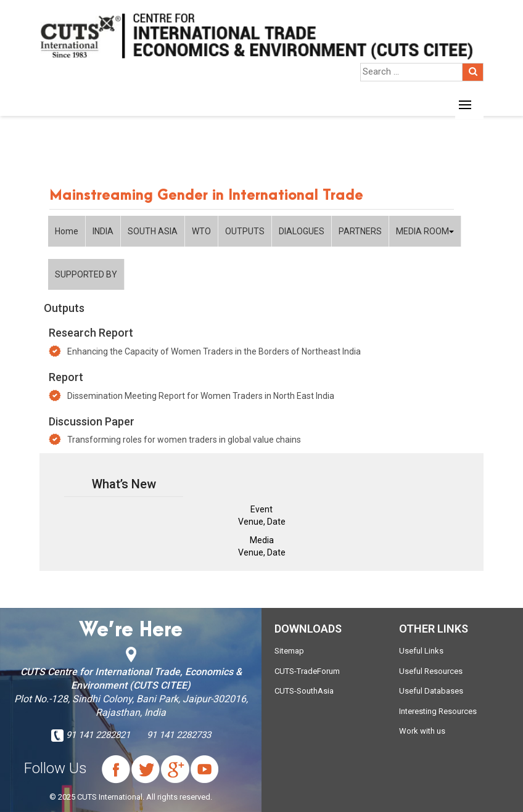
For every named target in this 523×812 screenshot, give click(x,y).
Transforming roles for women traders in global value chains (184, 440)
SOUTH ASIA (153, 231)
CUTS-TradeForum (307, 671)
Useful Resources (431, 671)
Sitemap (289, 651)
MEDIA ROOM (425, 231)
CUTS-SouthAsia (304, 691)
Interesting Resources (438, 711)
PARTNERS (360, 231)
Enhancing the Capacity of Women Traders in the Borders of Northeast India (214, 351)
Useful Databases (431, 691)
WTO (201, 231)
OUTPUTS (245, 231)
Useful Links (421, 651)
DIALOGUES (302, 231)
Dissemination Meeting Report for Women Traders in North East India (201, 396)
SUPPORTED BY (86, 274)
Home (67, 231)
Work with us (422, 731)
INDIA (103, 231)
